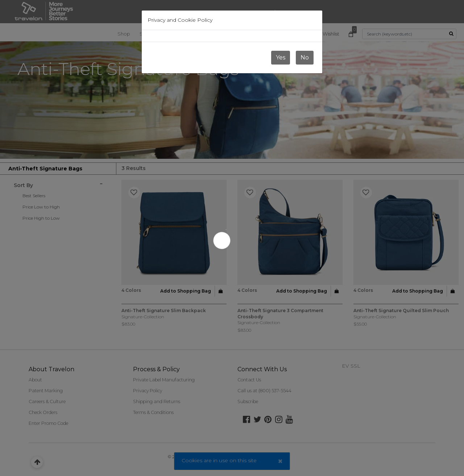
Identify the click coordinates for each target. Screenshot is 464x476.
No (305, 57)
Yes (281, 57)
